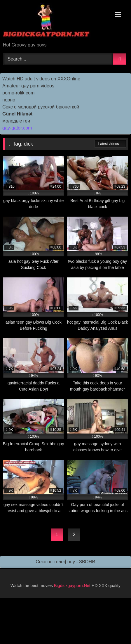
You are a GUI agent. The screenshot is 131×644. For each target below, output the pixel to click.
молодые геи (16, 121)
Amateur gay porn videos (28, 86)
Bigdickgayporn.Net (73, 586)
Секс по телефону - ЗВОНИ (65, 562)
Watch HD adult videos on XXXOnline (41, 79)
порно (9, 100)
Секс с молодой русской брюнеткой (41, 107)
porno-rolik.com (18, 93)
